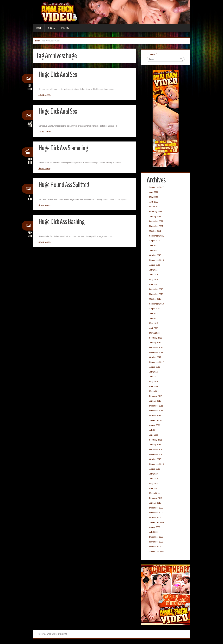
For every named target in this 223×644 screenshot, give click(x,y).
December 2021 (156, 221)
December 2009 (156, 508)
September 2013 (157, 304)
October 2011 (155, 416)
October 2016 (155, 255)
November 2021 (156, 226)
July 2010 (153, 474)
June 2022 (154, 192)
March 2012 (154, 391)
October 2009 (155, 518)
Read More (44, 95)
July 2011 (153, 430)
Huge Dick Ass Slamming (63, 148)
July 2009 (153, 532)
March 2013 (154, 333)
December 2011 (156, 406)
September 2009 (157, 522)
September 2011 (157, 420)
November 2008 (156, 542)
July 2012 (153, 372)
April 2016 (154, 284)
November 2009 (156, 513)
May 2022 (154, 197)
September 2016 (157, 260)
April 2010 (154, 488)
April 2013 (154, 328)
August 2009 (155, 527)
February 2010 (156, 498)
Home (39, 28)
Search (153, 54)
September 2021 (157, 236)
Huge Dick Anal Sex (58, 75)
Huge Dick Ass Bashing (62, 222)
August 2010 (155, 469)
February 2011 (156, 440)
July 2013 (153, 314)
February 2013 (156, 338)
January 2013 (155, 343)
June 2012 (154, 377)
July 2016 (153, 270)
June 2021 (154, 250)
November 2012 (156, 352)
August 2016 (155, 265)
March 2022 (154, 207)
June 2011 (154, 435)
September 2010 (157, 464)
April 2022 (154, 202)
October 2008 (155, 547)
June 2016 (154, 275)
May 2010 (154, 484)
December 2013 (156, 289)
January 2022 (155, 216)
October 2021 (155, 231)
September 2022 (157, 187)
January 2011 (155, 445)
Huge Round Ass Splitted (64, 185)
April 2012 (154, 386)
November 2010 (156, 454)
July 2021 (153, 246)
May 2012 (154, 382)
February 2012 (156, 396)
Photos (65, 28)
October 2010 (155, 459)
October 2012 (155, 357)
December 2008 (156, 537)
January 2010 (155, 503)
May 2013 (154, 323)
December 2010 (156, 450)
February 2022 (156, 212)
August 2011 (155, 425)
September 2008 (157, 552)
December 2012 (156, 348)
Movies (51, 28)
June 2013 (154, 318)
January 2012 (155, 401)
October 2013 (155, 299)
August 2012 (155, 367)
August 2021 (155, 241)
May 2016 (154, 280)
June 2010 (154, 479)
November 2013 (156, 294)
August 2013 (155, 309)
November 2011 (156, 411)
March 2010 (154, 493)
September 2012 (157, 362)
